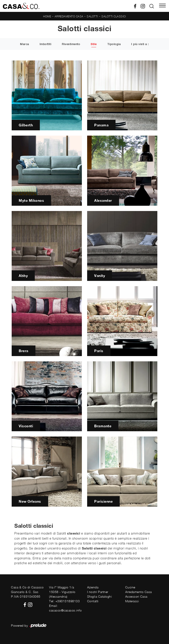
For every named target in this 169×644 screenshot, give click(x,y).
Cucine (130, 587)
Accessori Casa (136, 596)
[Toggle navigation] (162, 6)
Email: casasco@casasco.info (65, 608)
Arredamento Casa (69, 16)
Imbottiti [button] (46, 44)
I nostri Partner (98, 592)
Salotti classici (114, 16)
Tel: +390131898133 (64, 601)
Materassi (132, 601)
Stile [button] (94, 44)
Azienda (93, 587)
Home (47, 16)
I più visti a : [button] (140, 44)
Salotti (92, 16)
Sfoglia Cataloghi (100, 596)
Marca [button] (25, 44)
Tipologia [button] (114, 44)
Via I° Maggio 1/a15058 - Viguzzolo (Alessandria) (62, 592)
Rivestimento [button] (71, 44)
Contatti (93, 601)
